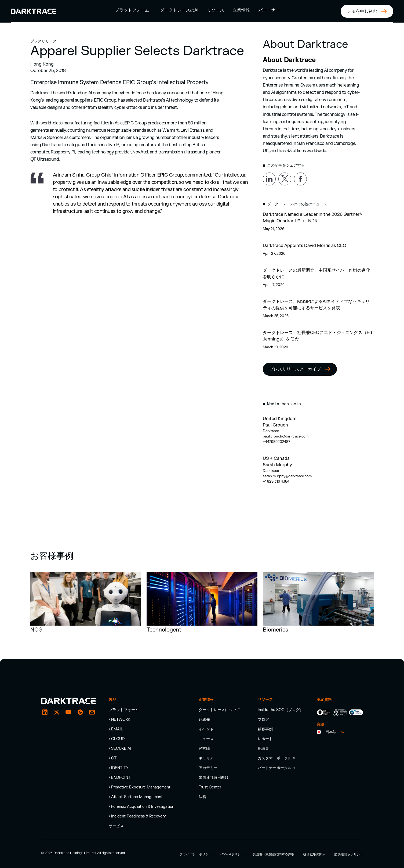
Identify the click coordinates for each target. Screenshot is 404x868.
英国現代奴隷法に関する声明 (274, 854)
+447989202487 (277, 442)
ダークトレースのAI (179, 10)
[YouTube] (68, 712)
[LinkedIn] (45, 712)
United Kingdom (280, 419)
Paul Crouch (275, 425)
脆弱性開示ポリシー (349, 854)
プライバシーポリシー (196, 854)
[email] (80, 712)
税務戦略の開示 (314, 854)
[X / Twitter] (57, 712)
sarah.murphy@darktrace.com (287, 476)
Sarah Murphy (277, 465)
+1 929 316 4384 (276, 482)
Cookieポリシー (232, 854)
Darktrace (271, 431)
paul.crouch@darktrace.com (286, 436)
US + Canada (276, 458)
